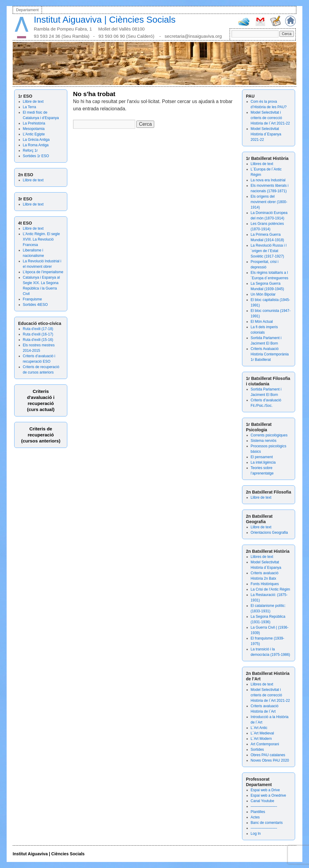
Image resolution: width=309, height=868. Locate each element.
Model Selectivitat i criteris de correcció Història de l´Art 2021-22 (270, 118)
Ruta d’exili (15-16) (38, 340)
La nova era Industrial (268, 180)
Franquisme (32, 299)
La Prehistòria (34, 123)
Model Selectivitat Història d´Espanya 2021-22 (266, 134)
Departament (27, 10)
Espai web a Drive (265, 790)
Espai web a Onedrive (268, 795)
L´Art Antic (259, 728)
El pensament (262, 457)
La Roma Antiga (36, 145)
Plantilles (258, 812)
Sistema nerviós (264, 441)
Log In (256, 834)
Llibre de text (33, 102)
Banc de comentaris (267, 823)
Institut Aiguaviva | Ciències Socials (105, 19)
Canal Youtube (263, 801)
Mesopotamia (34, 129)
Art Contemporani (265, 744)
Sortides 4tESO (35, 305)
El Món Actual (262, 322)
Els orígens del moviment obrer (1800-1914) (269, 202)
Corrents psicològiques (269, 435)
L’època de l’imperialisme (43, 272)
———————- (264, 806)
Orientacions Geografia (269, 533)
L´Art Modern (261, 739)
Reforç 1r (30, 151)
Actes (255, 817)
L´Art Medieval (262, 733)
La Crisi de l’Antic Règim (271, 589)
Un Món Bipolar (263, 294)
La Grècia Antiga (36, 140)
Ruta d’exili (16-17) (38, 334)
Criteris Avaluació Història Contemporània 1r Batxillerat (270, 354)
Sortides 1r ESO (36, 156)
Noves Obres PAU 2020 (270, 760)
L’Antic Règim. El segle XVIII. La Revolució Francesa (41, 239)
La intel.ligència (263, 462)
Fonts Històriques (265, 584)
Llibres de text (262, 164)
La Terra (30, 107)
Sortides (257, 750)
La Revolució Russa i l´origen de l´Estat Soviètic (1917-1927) (269, 251)
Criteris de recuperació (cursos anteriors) (41, 435)
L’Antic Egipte (34, 134)
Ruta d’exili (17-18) (38, 329)
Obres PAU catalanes (268, 755)
